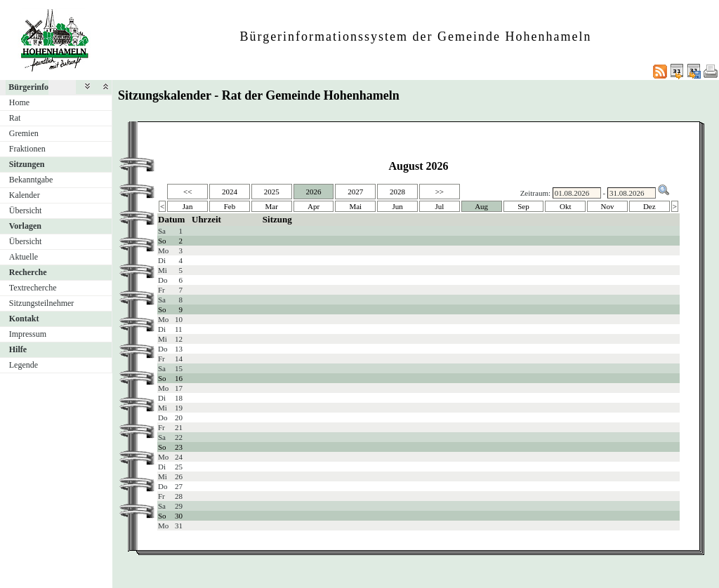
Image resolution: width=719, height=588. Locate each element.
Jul (439, 206)
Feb (230, 206)
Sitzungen (27, 164)
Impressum (28, 334)
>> (440, 192)
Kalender (25, 195)
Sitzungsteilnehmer (42, 303)
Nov (608, 206)
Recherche (28, 272)
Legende (24, 365)
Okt (566, 206)
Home (19, 102)
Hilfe (18, 349)
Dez (649, 206)
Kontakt (24, 319)
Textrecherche (33, 288)
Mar (272, 206)
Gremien (24, 133)
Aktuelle (24, 257)
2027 (355, 192)
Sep (523, 206)
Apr (314, 206)
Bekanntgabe (31, 180)
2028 (397, 192)
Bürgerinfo (28, 87)
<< (187, 192)
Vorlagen (25, 226)
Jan (188, 206)
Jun (397, 206)
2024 (230, 192)
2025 (272, 192)
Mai (355, 206)
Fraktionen (27, 149)
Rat (15, 118)
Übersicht (26, 211)
